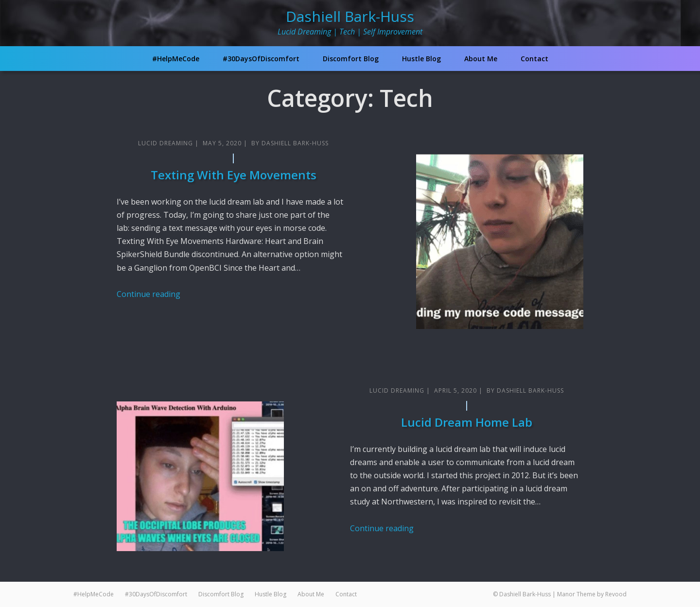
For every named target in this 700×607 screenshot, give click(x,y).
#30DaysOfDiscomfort (261, 59)
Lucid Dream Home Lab (467, 422)
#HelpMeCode (176, 59)
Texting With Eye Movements (234, 175)
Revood (616, 594)
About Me (481, 59)
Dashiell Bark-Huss (350, 16)
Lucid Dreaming (166, 143)
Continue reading (149, 294)
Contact (534, 59)
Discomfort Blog (351, 59)
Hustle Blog (421, 59)
